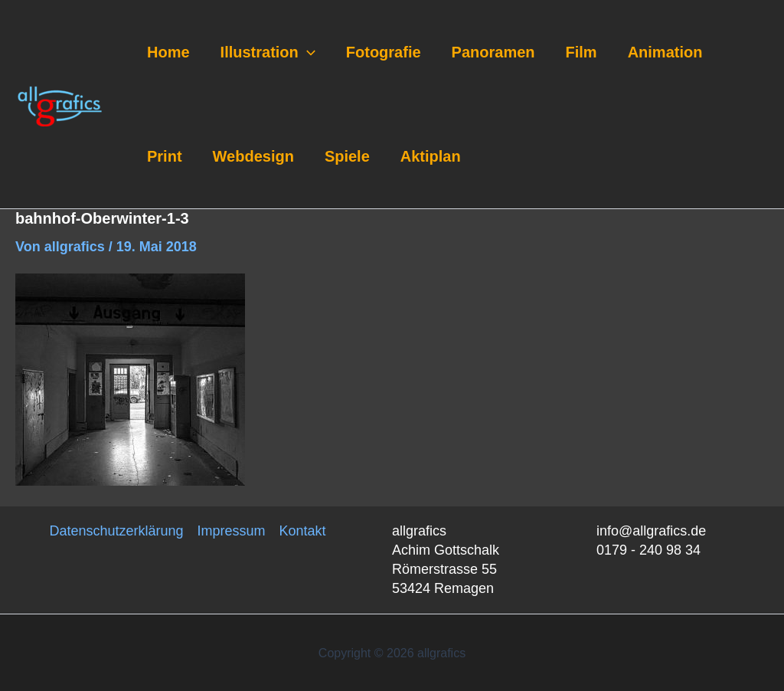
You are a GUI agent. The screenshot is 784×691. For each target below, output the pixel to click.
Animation (665, 52)
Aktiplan (431, 156)
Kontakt (303, 531)
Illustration (268, 52)
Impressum (232, 531)
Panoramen (493, 52)
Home (168, 52)
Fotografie (384, 52)
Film (581, 52)
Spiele (347, 156)
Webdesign (253, 156)
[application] (307, 52)
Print (165, 156)
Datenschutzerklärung (116, 531)
